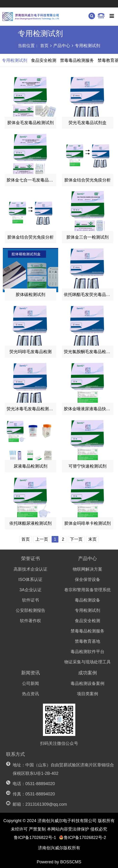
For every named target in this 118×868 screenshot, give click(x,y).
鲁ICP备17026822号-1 (35, 838)
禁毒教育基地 (88, 641)
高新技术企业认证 (30, 569)
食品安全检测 (88, 621)
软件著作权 (30, 621)
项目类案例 (88, 694)
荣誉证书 (30, 558)
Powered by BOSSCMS (59, 862)
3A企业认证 (30, 590)
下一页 (76, 539)
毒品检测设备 (88, 600)
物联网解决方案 (88, 569)
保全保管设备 (88, 580)
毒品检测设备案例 (88, 683)
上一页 (42, 539)
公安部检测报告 (30, 610)
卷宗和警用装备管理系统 (88, 590)
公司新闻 (30, 683)
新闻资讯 (30, 673)
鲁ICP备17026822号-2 (83, 838)
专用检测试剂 (88, 46)
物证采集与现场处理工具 (88, 662)
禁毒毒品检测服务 (88, 631)
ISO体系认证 (30, 580)
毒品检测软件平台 (88, 652)
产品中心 (62, 46)
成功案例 (88, 673)
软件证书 (30, 600)
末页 (92, 539)
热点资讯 (30, 694)
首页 (44, 46)
